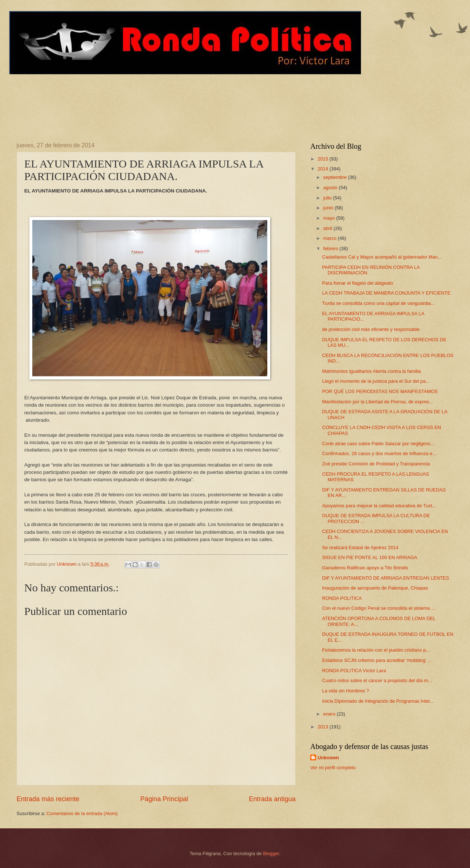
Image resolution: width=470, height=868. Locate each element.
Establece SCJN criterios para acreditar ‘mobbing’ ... (377, 660)
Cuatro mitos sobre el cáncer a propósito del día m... (377, 680)
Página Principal (164, 799)
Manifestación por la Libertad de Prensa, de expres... (377, 402)
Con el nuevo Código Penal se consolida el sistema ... (379, 608)
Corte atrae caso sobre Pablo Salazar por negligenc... (378, 444)
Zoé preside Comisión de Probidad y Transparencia (376, 464)
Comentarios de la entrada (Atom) (82, 813)
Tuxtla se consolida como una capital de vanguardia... (378, 303)
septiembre (335, 177)
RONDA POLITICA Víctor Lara (354, 671)
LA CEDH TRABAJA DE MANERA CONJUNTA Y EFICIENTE (386, 293)
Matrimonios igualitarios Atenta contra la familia (371, 371)
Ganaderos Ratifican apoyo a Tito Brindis (365, 568)
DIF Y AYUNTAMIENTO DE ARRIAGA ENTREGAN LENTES (386, 578)
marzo (330, 238)
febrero (331, 248)
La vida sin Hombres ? (346, 691)
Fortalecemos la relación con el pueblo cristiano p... (376, 650)
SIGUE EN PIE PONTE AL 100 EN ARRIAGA (370, 557)
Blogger (271, 853)
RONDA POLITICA (342, 598)
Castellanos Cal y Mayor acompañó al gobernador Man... (382, 257)
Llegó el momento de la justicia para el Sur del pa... (376, 381)
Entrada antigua (272, 799)
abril (328, 228)
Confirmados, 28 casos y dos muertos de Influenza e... (379, 453)
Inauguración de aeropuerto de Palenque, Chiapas (375, 588)
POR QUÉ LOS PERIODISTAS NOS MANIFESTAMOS (380, 391)
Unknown (328, 758)
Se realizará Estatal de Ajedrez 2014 (360, 548)
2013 (323, 727)
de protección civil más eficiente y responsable (371, 329)
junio (329, 208)
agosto (331, 188)
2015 (323, 159)
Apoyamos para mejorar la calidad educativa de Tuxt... (379, 506)
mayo (330, 218)
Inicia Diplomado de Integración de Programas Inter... (378, 701)
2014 (323, 169)
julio (328, 198)
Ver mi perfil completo (333, 768)
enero (330, 714)
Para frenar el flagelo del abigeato (357, 283)
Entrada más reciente (48, 799)
